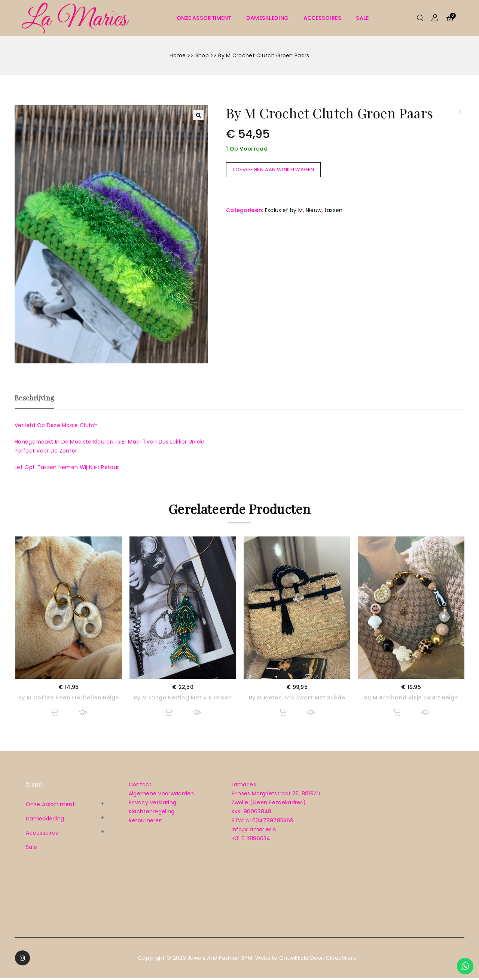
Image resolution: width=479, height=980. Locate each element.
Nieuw (314, 210)
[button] (198, 115)
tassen (334, 210)
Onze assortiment (204, 18)
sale (362, 18)
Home (178, 55)
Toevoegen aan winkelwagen (273, 170)
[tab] (38, 401)
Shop (202, 55)
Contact (140, 786)
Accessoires (322, 18)
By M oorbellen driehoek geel (460, 112)
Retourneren (146, 822)
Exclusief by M (284, 210)
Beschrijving (34, 398)
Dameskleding (268, 18)
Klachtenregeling (152, 813)
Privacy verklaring (152, 804)
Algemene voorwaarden (161, 795)
